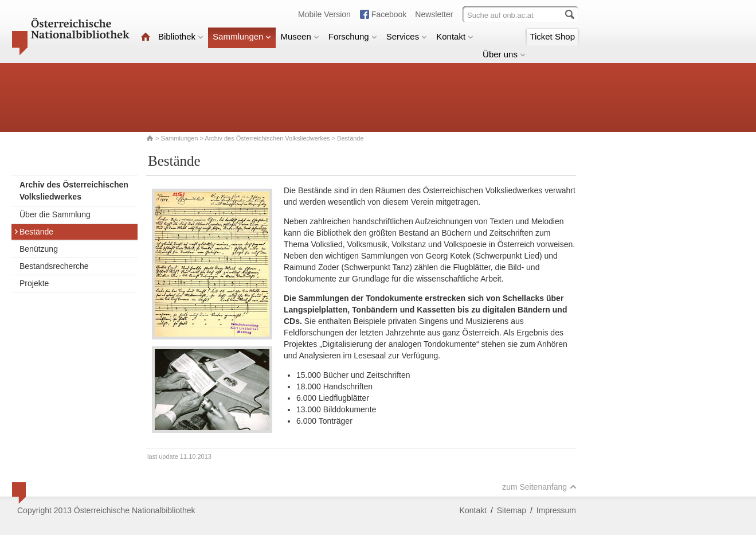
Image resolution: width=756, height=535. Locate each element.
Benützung (39, 249)
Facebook (389, 14)
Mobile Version (324, 14)
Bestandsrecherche (54, 266)
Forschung (353, 36)
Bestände (34, 232)
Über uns (504, 54)
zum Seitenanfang (539, 487)
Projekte (34, 283)
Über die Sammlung (55, 214)
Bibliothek (181, 36)
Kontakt (455, 36)
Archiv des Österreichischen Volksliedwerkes (267, 138)
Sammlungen (242, 36)
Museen (299, 36)
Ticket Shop (552, 36)
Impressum (556, 510)
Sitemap (512, 510)
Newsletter (434, 14)
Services (407, 36)
